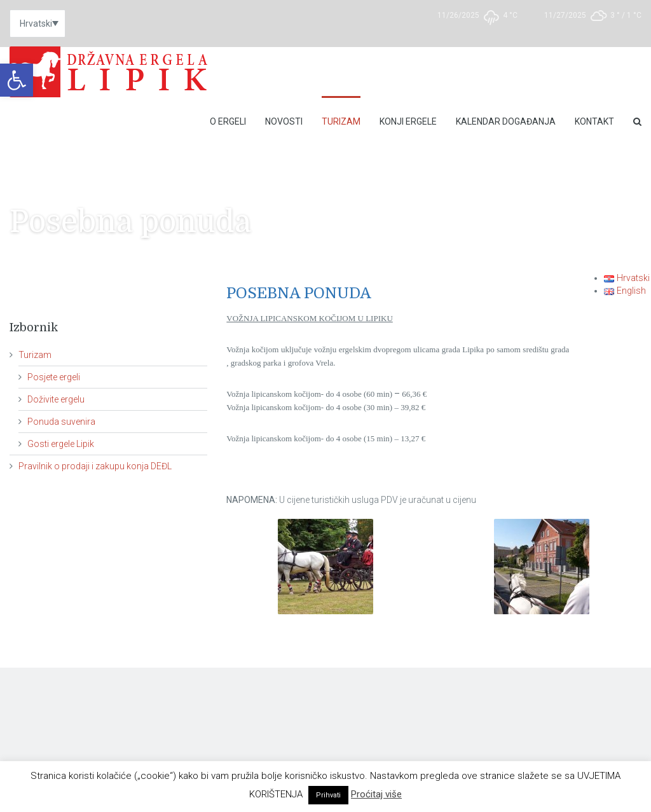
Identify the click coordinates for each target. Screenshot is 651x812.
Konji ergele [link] (408, 121)
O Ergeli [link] (228, 121)
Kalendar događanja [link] (506, 121)
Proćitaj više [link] (376, 794)
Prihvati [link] (328, 795)
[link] (17, 80)
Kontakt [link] (594, 121)
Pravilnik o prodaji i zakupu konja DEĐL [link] (95, 466)
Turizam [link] (341, 121)
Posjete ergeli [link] (54, 377)
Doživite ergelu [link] (56, 399)
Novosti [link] (284, 121)
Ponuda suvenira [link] (61, 422)
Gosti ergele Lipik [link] (61, 444)
